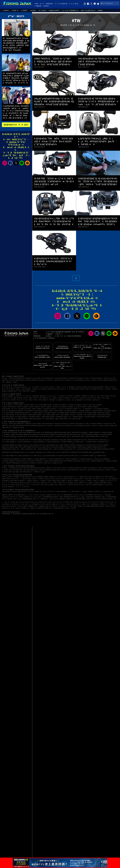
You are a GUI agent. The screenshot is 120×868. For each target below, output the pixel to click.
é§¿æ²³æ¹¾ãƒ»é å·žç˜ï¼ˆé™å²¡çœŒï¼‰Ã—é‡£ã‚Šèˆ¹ (17, 409)
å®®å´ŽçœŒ (26, 472)
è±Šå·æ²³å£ (90, 499)
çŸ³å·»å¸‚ (107, 477)
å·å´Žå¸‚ (105, 485)
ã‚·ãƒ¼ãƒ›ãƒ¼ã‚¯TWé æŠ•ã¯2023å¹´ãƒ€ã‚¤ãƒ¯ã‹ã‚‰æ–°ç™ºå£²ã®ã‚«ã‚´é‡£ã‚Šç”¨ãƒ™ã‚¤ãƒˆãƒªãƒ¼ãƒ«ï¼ (54, 142)
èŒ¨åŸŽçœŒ (63, 378)
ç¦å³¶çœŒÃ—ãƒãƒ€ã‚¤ (9, 434)
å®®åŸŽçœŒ (20, 378)
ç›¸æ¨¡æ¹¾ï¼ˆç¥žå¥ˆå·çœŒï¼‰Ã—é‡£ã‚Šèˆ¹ (40, 407)
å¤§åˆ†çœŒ (113, 380)
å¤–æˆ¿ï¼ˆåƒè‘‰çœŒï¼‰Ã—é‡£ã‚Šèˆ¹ (63, 407)
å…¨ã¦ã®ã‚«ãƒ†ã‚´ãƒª (61, 4)
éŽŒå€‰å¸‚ (45, 389)
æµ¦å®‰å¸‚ (115, 479)
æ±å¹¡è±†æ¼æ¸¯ (7, 504)
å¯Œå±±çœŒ (78, 378)
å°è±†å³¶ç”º (40, 479)
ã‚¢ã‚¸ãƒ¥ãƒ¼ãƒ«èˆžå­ (22, 495)
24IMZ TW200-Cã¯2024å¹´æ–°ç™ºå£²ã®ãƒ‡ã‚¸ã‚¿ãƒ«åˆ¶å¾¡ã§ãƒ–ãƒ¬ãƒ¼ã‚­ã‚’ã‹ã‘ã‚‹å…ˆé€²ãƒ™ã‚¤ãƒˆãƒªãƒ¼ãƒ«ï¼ (53, 62)
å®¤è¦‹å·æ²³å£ (69, 502)
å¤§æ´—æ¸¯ (46, 400)
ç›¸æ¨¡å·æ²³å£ (38, 497)
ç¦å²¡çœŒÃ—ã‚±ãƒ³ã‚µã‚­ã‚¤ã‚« (55, 459)
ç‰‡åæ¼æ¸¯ (72, 400)
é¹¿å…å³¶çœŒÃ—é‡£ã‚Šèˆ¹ (76, 417)
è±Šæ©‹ (25, 506)
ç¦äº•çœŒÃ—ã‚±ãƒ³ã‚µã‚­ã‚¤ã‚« (23, 442)
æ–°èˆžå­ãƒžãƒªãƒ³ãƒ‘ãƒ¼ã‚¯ (65, 495)
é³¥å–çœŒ (54, 380)
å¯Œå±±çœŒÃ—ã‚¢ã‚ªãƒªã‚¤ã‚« (50, 440)
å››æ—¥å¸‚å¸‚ (52, 479)
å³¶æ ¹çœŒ (60, 380)
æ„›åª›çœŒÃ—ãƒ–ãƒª (62, 456)
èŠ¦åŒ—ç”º (91, 481)
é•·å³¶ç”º (81, 479)
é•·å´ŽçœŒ (99, 380)
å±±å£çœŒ (47, 380)
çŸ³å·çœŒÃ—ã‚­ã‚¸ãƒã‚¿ (102, 440)
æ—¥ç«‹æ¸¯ (56, 499)
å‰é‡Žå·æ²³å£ (85, 504)
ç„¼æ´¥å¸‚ (28, 483)
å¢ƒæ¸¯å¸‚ (34, 391)
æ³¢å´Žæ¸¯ (89, 400)
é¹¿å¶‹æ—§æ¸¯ (36, 396)
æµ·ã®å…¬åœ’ (20, 502)
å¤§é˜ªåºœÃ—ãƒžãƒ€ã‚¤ (8, 447)
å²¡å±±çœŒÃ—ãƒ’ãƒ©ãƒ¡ (96, 449)
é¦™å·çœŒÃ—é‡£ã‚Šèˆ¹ (49, 419)
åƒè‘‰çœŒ (56, 378)
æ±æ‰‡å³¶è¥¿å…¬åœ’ (90, 495)
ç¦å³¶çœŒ (27, 378)
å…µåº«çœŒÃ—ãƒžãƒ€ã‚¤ (57, 447)
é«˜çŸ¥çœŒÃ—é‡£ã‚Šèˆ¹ (34, 417)
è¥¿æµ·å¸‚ (98, 483)
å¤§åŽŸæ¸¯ (11, 396)
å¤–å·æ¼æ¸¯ (21, 400)
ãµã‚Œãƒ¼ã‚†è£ (44, 499)
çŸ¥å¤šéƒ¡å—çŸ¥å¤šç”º (31, 389)
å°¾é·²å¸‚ (76, 485)
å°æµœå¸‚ (17, 389)
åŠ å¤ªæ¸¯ (107, 396)
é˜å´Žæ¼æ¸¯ (18, 396)
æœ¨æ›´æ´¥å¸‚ (70, 477)
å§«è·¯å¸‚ (87, 477)
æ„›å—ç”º (85, 481)
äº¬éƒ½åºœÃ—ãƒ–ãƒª (90, 445)
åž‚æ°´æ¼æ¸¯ (60, 502)
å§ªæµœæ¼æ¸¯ (81, 400)
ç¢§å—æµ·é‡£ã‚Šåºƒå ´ (88, 497)
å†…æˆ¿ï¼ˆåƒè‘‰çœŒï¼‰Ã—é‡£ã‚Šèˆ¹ (13, 411)
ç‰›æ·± (71, 506)
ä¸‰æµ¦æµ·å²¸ (6, 497)
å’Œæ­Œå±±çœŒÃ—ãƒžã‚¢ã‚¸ (9, 449)
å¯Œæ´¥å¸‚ (79, 387)
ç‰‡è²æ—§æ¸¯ (106, 398)
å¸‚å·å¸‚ (24, 485)
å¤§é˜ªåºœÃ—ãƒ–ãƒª (33, 447)
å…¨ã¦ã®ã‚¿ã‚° (74, 4)
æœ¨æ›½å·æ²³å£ (13, 499)
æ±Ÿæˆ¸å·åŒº (89, 389)
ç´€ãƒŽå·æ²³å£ (49, 508)
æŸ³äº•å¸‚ (71, 485)
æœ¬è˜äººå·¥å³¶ (71, 508)
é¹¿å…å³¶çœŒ (6, 382)
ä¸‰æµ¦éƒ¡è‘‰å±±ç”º (12, 391)
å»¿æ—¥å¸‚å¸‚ (19, 485)
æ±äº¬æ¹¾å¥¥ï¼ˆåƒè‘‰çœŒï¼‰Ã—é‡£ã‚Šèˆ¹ (36, 411)
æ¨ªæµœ (58, 492)
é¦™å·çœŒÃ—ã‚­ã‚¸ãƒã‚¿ (37, 456)
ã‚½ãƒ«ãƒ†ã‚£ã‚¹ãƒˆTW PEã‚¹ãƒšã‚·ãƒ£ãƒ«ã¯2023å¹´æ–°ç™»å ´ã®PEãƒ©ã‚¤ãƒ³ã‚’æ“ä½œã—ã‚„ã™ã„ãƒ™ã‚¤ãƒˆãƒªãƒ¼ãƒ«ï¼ (98, 102)
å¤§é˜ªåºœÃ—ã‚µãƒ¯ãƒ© (21, 447)
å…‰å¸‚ (66, 483)
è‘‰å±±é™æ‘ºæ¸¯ (38, 400)
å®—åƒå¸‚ (11, 387)
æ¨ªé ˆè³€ (91, 502)
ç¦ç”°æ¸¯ (30, 495)
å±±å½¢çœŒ (41, 468)
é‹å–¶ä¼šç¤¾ (50, 338)
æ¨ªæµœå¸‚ (17, 387)
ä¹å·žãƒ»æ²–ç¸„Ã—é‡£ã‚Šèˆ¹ (75, 405)
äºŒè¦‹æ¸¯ (21, 497)
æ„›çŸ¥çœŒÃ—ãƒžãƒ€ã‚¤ (8, 445)
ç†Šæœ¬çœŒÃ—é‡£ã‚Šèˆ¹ (48, 417)
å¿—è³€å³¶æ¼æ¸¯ (24, 508)
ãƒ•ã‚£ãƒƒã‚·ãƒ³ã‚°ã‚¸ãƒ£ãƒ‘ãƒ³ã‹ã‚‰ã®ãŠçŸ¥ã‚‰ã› (70, 332)
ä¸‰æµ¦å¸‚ (23, 387)
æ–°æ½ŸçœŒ (71, 378)
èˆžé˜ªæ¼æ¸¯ (51, 492)
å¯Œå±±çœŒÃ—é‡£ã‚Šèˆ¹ (103, 417)
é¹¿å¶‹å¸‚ (36, 387)
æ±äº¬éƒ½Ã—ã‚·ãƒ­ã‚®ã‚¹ (60, 436)
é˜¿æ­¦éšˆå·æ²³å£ (43, 502)
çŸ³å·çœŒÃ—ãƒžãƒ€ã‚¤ (8, 442)
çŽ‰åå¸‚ (66, 485)
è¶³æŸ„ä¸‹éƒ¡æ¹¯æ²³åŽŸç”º (78, 389)
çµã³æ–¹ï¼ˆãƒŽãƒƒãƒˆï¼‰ (70, 10)
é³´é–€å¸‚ (34, 477)
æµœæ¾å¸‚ (28, 477)
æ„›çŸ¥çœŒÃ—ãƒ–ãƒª (103, 442)
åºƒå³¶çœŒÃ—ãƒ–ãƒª (7, 452)
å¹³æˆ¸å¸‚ (102, 477)
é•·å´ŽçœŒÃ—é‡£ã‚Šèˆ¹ (90, 417)
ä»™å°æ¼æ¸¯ (62, 504)
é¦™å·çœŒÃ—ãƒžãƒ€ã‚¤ (8, 456)
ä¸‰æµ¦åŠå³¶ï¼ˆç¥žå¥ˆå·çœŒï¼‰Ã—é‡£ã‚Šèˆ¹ (15, 407)
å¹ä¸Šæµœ (40, 506)
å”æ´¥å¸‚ (109, 479)
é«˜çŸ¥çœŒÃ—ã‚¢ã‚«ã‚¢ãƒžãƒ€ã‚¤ (11, 459)
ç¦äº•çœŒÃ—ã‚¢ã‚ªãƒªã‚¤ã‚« (52, 442)
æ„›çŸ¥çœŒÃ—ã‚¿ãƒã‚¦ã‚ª (22, 445)
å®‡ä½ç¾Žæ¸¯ (33, 398)
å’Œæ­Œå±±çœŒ (20, 380)
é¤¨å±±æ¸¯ (108, 506)
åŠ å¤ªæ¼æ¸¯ (98, 492)
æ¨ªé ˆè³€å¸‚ (5, 387)
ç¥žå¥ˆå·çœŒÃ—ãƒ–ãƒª (102, 436)
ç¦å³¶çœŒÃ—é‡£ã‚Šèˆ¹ (22, 419)
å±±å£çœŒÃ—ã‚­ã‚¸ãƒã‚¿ (50, 452)
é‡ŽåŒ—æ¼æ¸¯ (29, 497)
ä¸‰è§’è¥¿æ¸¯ (94, 504)
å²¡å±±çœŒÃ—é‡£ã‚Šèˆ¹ (8, 417)
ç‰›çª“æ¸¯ (96, 502)
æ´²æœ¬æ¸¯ (13, 506)
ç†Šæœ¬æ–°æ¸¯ (64, 506)
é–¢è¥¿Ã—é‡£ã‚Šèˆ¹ (18, 405)
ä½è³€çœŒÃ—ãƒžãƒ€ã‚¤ (85, 459)
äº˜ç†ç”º (114, 481)
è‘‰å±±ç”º (110, 483)
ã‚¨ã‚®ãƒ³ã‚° (24, 10)
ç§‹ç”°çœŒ (27, 468)
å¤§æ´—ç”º (65, 481)
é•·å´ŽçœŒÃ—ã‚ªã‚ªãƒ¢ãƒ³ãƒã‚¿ (36, 461)
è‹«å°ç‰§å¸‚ (59, 485)
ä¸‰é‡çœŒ (112, 378)
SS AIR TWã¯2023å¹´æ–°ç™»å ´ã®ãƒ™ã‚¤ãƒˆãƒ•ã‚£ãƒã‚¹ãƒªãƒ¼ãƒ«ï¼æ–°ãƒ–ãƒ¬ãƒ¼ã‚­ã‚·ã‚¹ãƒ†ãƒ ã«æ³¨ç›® (54, 181)
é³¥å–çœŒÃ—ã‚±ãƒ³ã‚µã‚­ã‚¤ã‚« (25, 449)
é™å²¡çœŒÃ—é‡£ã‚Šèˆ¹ (84, 411)
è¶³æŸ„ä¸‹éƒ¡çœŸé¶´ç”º (99, 387)
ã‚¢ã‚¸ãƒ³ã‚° (33, 10)
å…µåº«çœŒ (12, 380)
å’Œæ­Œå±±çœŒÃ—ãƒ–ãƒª (99, 447)
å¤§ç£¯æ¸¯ (55, 504)
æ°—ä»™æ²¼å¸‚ (12, 485)
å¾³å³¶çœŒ (80, 380)
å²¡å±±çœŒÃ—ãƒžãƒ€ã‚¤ (83, 449)
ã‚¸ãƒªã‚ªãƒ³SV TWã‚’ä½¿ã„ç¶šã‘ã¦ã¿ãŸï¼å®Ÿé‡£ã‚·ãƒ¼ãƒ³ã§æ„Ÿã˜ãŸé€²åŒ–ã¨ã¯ (97, 142)
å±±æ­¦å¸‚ (4, 391)
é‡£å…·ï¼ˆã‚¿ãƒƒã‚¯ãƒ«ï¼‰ (88, 10)
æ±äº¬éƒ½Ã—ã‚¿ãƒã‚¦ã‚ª (46, 436)
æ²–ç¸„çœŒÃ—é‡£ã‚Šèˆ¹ (8, 415)
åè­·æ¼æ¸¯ (6, 502)
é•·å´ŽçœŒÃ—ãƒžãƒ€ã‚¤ (8, 461)
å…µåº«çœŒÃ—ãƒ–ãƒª (45, 447)
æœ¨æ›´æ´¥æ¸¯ (6, 506)
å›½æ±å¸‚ (26, 487)
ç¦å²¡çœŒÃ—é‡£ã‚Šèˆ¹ (97, 411)
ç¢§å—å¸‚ (92, 483)
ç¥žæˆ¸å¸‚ (112, 477)
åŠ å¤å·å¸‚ (82, 485)
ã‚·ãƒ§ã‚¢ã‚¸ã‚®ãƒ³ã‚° (54, 10)
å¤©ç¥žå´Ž (104, 499)
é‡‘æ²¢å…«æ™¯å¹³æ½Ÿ (86, 398)
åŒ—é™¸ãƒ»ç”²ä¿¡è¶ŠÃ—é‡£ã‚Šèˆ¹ (44, 405)
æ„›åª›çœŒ (87, 380)
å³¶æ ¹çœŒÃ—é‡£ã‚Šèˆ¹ (36, 419)
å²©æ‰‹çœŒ (12, 378)
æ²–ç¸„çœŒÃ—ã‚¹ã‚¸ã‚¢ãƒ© (27, 463)
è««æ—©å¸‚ (5, 487)
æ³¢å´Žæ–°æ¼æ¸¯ (76, 497)
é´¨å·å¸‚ (41, 387)
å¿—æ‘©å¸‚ (29, 479)
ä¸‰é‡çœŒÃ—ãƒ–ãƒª (35, 445)
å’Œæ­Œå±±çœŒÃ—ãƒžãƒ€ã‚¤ (85, 447)
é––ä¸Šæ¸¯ (36, 495)
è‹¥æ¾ (104, 497)
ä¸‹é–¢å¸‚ (57, 477)
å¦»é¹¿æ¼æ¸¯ (56, 506)
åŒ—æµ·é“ (5, 378)
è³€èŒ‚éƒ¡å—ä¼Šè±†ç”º (111, 389)
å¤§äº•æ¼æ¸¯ (62, 400)
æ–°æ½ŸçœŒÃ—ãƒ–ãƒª (22, 440)
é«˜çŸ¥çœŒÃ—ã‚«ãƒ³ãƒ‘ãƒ (88, 456)
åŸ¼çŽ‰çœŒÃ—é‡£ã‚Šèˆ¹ (104, 415)
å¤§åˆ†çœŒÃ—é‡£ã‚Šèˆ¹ (62, 419)
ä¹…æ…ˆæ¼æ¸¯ (53, 396)
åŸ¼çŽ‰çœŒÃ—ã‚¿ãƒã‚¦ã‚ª (76, 434)
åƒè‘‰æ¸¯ (20, 506)
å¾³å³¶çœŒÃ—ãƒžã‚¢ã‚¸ (87, 452)
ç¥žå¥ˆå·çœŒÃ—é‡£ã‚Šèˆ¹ (56, 411)
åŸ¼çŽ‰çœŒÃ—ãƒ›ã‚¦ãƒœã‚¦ (91, 434)
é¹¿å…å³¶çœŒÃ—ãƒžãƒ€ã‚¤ (94, 461)
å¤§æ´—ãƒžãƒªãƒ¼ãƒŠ (65, 497)
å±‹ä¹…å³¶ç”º (36, 485)
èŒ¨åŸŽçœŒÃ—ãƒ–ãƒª (35, 434)
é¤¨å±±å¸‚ (90, 387)
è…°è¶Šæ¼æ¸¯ (85, 396)
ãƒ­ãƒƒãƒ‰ (100, 10)
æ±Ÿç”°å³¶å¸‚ (63, 479)
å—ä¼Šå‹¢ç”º (29, 481)
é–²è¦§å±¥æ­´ (38, 6)
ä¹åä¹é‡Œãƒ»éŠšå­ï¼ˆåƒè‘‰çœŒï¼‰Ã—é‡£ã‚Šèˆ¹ (94, 409)
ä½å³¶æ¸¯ (14, 398)
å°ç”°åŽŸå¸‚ (57, 387)
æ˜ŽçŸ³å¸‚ (113, 387)
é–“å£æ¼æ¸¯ (27, 396)
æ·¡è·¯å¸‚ (91, 477)
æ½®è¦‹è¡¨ (46, 6)
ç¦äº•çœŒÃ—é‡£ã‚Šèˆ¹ (37, 413)
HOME (36, 4)
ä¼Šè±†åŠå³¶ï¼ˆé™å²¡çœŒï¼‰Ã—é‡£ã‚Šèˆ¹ (44, 409)
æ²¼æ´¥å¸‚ (85, 387)
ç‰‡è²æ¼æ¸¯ (14, 497)
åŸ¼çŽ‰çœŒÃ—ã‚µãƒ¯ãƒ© (62, 434)
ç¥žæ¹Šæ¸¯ (5, 396)
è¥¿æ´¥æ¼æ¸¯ (96, 400)
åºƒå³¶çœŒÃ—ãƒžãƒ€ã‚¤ (108, 449)
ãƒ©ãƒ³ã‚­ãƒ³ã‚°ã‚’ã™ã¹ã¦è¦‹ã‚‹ (16, 125)
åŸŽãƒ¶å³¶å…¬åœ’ (32, 506)
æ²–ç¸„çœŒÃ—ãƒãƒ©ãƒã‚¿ (42, 463)
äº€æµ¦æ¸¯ (33, 508)
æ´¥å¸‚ (90, 479)
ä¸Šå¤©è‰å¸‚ (78, 481)
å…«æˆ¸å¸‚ (76, 483)
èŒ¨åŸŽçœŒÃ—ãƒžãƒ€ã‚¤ (22, 434)
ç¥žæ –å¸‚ (102, 389)
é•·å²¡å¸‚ (19, 391)
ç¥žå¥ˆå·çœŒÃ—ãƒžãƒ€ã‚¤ (88, 436)
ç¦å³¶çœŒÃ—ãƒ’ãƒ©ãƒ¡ (106, 432)
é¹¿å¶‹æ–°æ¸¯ (93, 396)
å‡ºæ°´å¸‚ (110, 485)
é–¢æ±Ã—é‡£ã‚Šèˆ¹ (7, 405)
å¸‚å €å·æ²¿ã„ (6, 400)
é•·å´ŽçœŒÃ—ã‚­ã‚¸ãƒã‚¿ (21, 461)
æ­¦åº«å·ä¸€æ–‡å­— (47, 504)
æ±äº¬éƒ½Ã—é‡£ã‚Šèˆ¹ (8, 413)
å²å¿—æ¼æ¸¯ (6, 398)
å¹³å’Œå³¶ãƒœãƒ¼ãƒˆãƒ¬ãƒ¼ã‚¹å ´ (51, 497)
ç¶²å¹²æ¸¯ (114, 506)
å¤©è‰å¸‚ (97, 481)
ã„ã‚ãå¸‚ (6, 483)
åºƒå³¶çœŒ (33, 380)
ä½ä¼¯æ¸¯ (22, 504)
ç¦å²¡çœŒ (93, 380)
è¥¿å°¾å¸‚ (44, 483)
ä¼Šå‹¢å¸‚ (35, 481)
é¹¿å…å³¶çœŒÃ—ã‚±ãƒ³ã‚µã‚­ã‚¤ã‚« (11, 463)
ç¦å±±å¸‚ (86, 479)
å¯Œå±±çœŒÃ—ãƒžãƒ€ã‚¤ (65, 440)
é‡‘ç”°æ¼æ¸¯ (76, 398)
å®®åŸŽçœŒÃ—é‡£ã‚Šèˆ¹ (35, 415)
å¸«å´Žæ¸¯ (13, 502)
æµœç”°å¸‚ (71, 481)
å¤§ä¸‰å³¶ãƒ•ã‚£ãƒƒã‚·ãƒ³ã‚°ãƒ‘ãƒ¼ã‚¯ (96, 506)
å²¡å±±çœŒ (40, 380)
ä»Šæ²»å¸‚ (59, 481)
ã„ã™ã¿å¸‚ (30, 387)
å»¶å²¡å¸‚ (4, 479)
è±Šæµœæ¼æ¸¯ (65, 492)
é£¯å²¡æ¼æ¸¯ (71, 396)
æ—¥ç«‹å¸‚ (46, 387)
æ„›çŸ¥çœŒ (98, 378)
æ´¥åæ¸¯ (28, 504)
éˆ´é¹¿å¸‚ (39, 483)
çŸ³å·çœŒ (85, 378)
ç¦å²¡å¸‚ (22, 389)
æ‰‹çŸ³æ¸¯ (113, 396)
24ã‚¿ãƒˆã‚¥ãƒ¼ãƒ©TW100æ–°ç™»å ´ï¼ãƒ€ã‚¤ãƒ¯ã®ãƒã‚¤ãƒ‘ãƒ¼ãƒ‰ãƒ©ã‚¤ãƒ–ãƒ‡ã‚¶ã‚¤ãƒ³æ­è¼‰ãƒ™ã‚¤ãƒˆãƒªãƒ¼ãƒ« (54, 102)
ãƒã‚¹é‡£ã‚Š (42, 10)
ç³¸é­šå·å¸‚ (47, 485)
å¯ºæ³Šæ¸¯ (60, 398)
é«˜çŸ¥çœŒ (67, 380)
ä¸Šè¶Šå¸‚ (100, 485)
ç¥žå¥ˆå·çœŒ (41, 378)
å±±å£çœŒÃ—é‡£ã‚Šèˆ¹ (90, 415)
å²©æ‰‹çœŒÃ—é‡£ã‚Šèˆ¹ (9, 419)
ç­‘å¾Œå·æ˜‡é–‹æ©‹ (105, 502)
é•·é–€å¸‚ (109, 481)
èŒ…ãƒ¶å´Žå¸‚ (21, 481)
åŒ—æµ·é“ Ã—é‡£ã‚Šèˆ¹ (77, 415)
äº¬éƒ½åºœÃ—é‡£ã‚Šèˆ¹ (21, 415)
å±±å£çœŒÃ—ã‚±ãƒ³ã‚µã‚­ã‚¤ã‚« (35, 452)
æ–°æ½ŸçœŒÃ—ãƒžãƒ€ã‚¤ (9, 440)
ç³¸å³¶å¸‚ (11, 389)
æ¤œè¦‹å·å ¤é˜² (112, 499)
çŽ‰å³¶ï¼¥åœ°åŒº (111, 497)
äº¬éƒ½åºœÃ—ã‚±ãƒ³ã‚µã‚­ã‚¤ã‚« (77, 445)
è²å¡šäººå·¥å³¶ (74, 492)
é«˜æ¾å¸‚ (5, 485)
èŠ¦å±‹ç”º (61, 483)
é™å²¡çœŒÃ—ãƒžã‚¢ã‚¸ (91, 442)
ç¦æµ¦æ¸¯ (54, 398)
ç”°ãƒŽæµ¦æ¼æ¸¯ (36, 504)
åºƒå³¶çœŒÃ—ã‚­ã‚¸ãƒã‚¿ (20, 452)
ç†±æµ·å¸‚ (62, 389)
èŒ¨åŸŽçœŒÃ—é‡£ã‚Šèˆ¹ (110, 411)
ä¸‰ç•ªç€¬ (31, 492)
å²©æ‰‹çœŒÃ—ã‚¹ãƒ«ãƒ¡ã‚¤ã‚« (10, 432)
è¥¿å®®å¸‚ (95, 485)
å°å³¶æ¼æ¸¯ (112, 504)
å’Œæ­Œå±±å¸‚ (72, 387)
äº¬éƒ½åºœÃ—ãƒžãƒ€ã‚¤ (102, 445)
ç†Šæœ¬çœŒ (106, 380)
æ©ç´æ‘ (50, 483)
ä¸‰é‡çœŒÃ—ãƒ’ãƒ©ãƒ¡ (62, 445)
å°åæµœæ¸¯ (83, 492)
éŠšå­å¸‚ (29, 391)
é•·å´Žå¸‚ (23, 477)
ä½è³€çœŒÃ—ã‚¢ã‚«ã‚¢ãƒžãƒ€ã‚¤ (100, 459)
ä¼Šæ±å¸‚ (107, 387)
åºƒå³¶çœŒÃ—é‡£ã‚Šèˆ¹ (77, 413)
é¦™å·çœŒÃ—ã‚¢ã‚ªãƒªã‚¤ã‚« (22, 456)
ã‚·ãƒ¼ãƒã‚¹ (15, 10)
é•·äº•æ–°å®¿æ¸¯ (97, 398)
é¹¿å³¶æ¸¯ (37, 492)
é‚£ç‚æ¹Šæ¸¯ (29, 400)
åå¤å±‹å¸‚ (22, 479)
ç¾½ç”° (51, 499)
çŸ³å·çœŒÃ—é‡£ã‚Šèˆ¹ (75, 419)
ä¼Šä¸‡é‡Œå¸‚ (6, 481)
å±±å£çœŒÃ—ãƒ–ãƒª (63, 452)
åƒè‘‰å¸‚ (34, 483)
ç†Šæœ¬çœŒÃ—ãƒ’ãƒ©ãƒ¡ (65, 461)
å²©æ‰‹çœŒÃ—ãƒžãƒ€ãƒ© (25, 432)
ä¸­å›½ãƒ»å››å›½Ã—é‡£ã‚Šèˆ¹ (60, 405)
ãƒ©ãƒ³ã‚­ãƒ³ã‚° (50, 4)
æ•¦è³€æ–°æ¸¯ (78, 502)
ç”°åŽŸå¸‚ (12, 483)
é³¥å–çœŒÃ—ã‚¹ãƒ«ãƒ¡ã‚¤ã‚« (41, 449)
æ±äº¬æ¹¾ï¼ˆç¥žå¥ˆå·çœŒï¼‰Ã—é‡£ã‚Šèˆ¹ (87, 407)
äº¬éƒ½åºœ (27, 380)
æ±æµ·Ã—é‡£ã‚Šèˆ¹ (29, 405)
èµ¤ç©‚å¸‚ (52, 485)
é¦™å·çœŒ (74, 380)
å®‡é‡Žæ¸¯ (91, 492)
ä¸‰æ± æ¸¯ (99, 495)
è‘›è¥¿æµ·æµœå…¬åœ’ (108, 492)
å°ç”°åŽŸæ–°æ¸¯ (62, 396)
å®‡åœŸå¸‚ (11, 487)
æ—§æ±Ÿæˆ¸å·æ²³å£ (52, 495)
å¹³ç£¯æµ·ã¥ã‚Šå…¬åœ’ (31, 502)
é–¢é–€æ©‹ (98, 499)
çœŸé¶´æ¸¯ (78, 396)
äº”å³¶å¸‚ (54, 481)
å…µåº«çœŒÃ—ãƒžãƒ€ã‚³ (70, 447)
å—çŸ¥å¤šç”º (42, 481)
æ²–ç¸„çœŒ (14, 382)
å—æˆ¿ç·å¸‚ (65, 387)
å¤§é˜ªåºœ (5, 380)
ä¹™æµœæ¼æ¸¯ (68, 398)
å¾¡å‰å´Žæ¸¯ (52, 502)
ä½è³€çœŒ (100, 426)
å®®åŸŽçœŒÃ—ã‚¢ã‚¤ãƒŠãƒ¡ (79, 432)
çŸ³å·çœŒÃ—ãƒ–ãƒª (90, 440)
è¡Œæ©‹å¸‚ (71, 483)
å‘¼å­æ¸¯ (5, 499)
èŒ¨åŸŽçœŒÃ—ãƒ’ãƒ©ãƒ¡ (48, 434)
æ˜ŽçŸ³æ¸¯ (20, 398)
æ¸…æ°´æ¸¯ (76, 495)
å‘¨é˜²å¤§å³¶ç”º (16, 477)
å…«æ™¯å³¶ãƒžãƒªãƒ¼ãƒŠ (24, 499)
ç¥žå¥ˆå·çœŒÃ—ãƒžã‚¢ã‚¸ (73, 436)
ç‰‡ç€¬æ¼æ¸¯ (6, 508)
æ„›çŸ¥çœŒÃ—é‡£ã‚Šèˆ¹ (63, 413)
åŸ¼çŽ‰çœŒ (49, 378)
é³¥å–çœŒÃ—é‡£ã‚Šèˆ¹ (63, 415)
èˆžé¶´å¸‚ (81, 483)
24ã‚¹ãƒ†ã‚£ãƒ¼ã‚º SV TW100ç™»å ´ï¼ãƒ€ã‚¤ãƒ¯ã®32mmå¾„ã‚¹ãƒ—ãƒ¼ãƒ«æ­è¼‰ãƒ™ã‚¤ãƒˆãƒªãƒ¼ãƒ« (98, 62)
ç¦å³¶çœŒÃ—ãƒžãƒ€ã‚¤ (93, 432)
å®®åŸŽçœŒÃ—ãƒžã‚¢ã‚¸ (65, 432)
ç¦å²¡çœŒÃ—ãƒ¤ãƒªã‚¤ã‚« (39, 459)
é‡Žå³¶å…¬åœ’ (12, 495)
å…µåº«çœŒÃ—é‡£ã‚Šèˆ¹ (50, 413)
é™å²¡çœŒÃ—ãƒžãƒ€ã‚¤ (66, 442)
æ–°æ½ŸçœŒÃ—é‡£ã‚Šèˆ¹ (90, 413)
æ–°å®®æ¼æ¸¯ (103, 504)
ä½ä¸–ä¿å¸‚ (103, 479)
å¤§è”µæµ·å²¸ (98, 497)
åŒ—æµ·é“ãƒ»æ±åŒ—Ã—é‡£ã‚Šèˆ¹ (92, 405)
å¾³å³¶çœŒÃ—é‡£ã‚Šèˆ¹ (62, 417)
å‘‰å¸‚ (16, 479)
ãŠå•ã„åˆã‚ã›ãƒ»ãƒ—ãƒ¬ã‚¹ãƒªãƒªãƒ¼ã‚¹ (68, 336)
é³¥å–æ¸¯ (114, 502)
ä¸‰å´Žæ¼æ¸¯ (48, 506)
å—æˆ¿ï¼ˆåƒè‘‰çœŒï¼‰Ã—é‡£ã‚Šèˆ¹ (68, 409)
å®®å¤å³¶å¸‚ (13, 481)
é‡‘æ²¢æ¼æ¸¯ (44, 396)
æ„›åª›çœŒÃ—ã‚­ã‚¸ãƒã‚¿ (74, 456)
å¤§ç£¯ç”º (103, 481)
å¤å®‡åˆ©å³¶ (40, 508)
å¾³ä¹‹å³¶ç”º (104, 483)
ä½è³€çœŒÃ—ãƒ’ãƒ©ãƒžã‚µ (70, 459)
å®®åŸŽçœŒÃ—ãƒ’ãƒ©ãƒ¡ (51, 432)
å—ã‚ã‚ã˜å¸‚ (19, 487)
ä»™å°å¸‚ (86, 483)
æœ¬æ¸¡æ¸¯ (85, 502)
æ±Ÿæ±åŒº (56, 389)
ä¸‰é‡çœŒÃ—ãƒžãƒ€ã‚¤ (48, 445)
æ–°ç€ (42, 4)
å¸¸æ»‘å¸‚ (58, 479)
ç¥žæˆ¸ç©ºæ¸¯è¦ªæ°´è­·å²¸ (73, 504)
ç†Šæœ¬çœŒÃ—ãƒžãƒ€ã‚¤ (51, 461)
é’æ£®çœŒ (12, 468)
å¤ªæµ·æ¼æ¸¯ (54, 400)
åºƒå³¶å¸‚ (50, 389)
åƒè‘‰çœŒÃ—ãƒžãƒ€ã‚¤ (105, 434)
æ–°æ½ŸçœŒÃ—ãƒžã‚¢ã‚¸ (36, 440)
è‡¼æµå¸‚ (23, 483)
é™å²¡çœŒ (105, 378)
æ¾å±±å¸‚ (76, 479)
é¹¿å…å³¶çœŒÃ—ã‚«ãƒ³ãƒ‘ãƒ (110, 461)
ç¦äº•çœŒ (92, 378)
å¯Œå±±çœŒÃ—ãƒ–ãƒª (78, 440)
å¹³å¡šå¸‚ (24, 391)
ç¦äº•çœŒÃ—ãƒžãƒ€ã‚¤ (38, 442)
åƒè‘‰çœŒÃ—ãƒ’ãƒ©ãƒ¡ (8, 436)
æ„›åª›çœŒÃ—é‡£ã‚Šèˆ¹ (21, 417)
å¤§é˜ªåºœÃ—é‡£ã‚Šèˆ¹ (104, 413)
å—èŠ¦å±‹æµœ (107, 495)
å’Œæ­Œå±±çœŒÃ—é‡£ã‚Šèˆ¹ (23, 413)
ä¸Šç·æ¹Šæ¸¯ (101, 396)
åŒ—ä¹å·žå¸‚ (6, 389)
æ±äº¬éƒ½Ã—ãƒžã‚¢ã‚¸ (34, 436)
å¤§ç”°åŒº (96, 389)
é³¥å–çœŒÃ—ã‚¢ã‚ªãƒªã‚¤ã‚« (57, 449)
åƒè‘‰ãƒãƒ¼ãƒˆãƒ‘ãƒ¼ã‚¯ (79, 499)
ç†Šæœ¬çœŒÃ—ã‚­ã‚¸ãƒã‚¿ (79, 461)
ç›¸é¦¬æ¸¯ (81, 495)
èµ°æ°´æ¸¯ (26, 398)
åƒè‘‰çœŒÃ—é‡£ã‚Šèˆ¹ (71, 411)
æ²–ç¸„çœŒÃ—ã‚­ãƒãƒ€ (56, 463)
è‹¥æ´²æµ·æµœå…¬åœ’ (8, 492)
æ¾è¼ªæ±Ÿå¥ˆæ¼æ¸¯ (44, 398)
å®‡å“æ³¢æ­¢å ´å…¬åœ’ (80, 506)
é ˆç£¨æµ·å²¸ (42, 495)
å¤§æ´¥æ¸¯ (5, 495)
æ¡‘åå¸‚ (29, 485)
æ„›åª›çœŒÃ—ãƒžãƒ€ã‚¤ (50, 456)
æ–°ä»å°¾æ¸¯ (15, 508)
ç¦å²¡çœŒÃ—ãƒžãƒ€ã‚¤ (26, 459)
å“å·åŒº (68, 389)
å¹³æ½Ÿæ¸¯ (14, 400)
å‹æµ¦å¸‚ (51, 387)
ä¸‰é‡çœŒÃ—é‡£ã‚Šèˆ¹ (49, 415)
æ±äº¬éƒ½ (34, 378)
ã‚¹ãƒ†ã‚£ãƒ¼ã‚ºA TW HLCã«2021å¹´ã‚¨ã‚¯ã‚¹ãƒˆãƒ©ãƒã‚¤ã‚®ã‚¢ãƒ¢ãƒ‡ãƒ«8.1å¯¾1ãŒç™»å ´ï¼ (54, 261)
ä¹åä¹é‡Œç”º (79, 477)
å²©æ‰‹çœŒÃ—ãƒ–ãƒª (38, 432)
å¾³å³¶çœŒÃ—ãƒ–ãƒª (75, 452)
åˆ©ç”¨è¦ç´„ (59, 334)
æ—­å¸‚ (40, 389)
